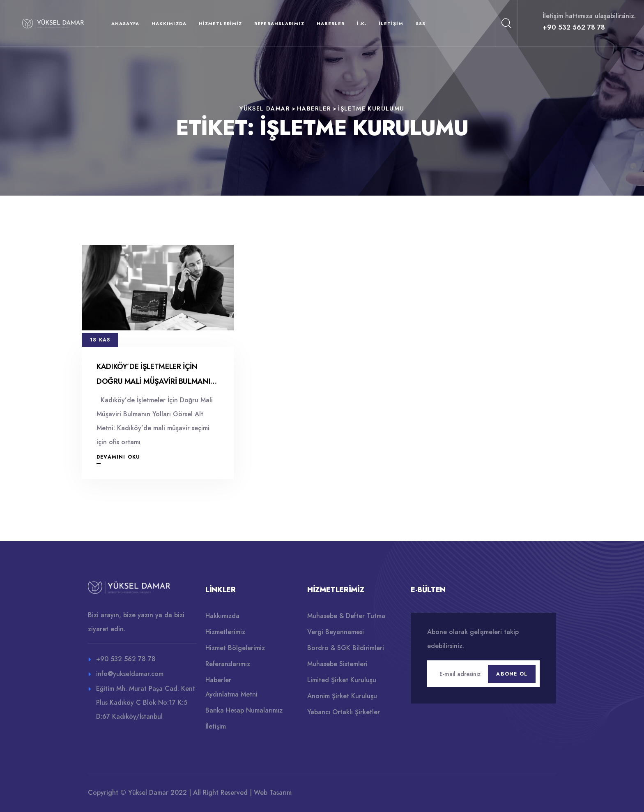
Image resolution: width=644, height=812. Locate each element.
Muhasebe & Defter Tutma (346, 616)
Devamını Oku (118, 457)
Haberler (331, 23)
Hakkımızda (169, 23)
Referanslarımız (279, 23)
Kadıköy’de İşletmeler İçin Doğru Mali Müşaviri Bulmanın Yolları (156, 381)
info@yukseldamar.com (130, 674)
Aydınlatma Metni (231, 694)
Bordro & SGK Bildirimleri (346, 648)
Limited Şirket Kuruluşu (342, 680)
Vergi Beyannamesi (336, 632)
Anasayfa (125, 23)
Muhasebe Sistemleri (337, 664)
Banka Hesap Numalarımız (244, 710)
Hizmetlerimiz (220, 23)
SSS (421, 23)
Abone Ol (512, 674)
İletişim (391, 23)
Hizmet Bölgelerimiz (235, 648)
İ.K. (361, 23)
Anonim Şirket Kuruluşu (342, 696)
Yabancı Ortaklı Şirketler (344, 712)
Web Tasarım (273, 792)
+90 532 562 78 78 (574, 27)
